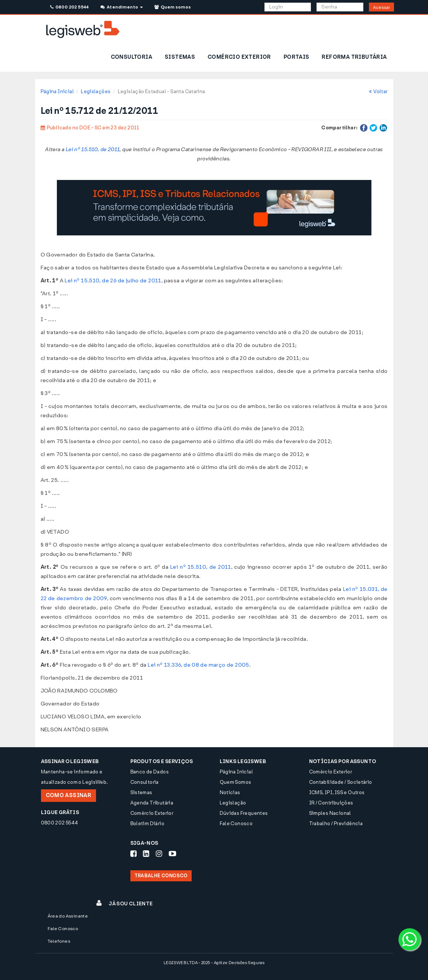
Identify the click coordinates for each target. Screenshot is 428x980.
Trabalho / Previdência (336, 824)
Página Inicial (57, 91)
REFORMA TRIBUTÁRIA (354, 57)
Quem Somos (236, 782)
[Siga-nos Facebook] (133, 854)
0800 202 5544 (70, 7)
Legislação (233, 803)
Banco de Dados (150, 772)
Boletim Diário (147, 824)
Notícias (230, 792)
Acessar (381, 7)
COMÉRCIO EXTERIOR (239, 57)
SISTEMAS (180, 57)
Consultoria (145, 782)
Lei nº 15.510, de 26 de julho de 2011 (113, 281)
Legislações (96, 91)
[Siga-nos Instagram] (159, 854)
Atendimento (122, 7)
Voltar (378, 91)
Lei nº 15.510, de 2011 (93, 149)
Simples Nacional (330, 813)
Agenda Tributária (152, 803)
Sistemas (141, 792)
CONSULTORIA (131, 57)
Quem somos (173, 7)
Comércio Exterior (152, 813)
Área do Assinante (68, 916)
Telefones (59, 941)
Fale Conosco (236, 824)
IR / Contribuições (331, 803)
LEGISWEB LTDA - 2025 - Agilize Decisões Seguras (214, 963)
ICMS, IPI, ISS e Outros (337, 792)
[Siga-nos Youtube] (172, 854)
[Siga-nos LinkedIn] (146, 854)
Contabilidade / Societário (341, 782)
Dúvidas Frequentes (244, 813)
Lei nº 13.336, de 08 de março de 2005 (198, 665)
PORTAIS (297, 57)
